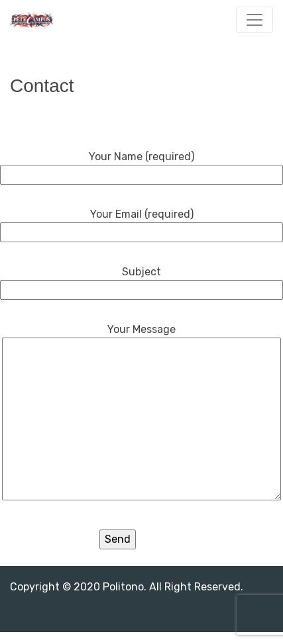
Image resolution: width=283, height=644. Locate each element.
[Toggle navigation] (255, 20)
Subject (141, 281)
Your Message (141, 413)
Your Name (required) (141, 165)
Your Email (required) (141, 223)
